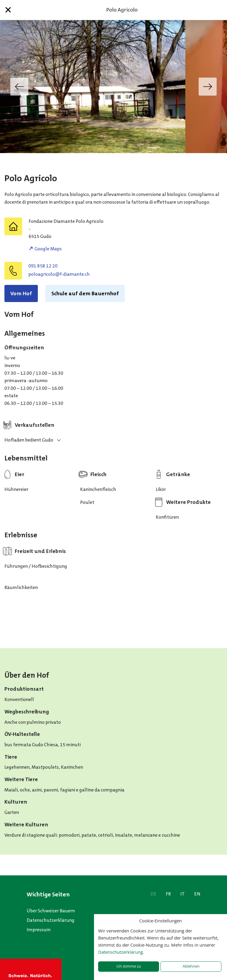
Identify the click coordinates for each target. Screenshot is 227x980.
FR (168, 894)
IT (183, 894)
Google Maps (48, 249)
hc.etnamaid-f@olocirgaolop (59, 274)
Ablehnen (191, 966)
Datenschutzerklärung (51, 920)
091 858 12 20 (43, 266)
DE (153, 894)
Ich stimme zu (129, 966)
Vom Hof (21, 293)
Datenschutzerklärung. (121, 952)
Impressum (39, 930)
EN (197, 894)
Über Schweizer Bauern (51, 911)
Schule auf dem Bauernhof (85, 293)
